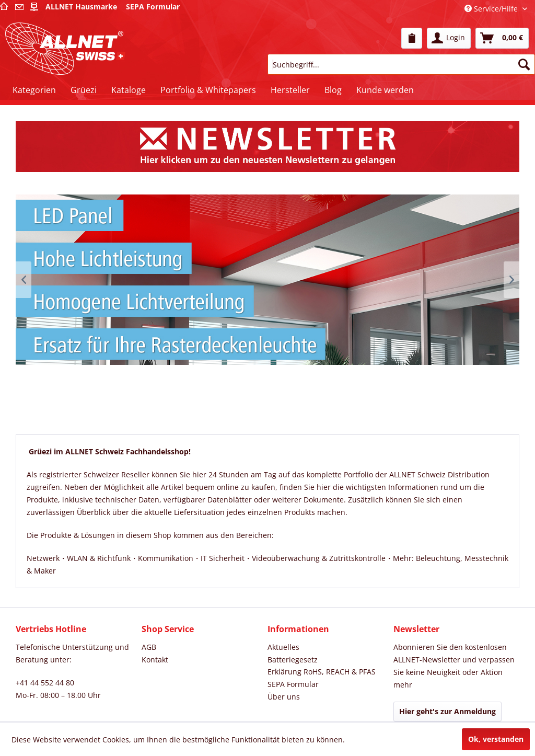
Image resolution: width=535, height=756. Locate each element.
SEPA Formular (293, 684)
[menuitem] (412, 38)
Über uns (284, 697)
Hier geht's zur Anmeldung (447, 711)
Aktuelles (283, 647)
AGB (149, 647)
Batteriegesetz (293, 660)
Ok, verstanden (496, 739)
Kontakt (155, 660)
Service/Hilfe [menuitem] (492, 9)
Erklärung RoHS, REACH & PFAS (322, 672)
